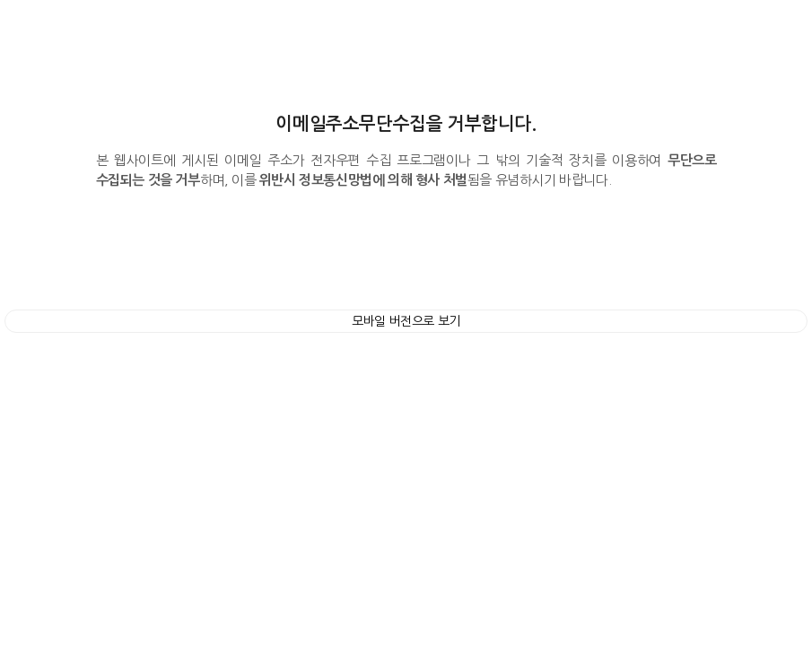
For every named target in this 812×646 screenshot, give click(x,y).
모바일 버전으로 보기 (406, 321)
